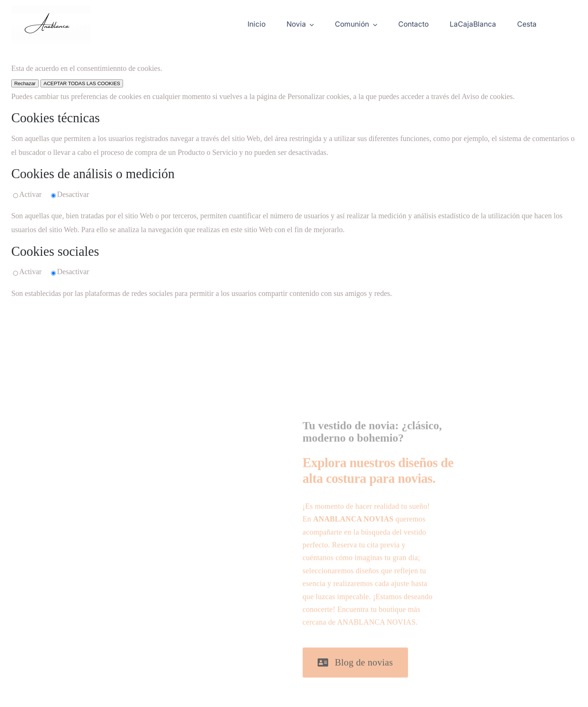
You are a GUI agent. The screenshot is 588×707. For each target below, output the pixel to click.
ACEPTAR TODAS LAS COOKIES (82, 83)
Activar (30, 194)
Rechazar (25, 83)
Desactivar (73, 194)
